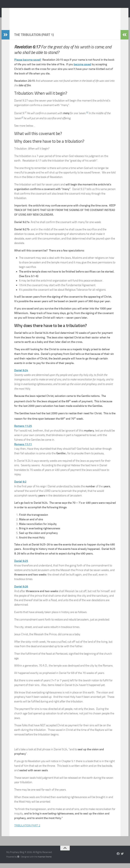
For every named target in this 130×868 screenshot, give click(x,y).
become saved (82, 69)
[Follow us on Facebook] (118, 858)
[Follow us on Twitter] (122, 858)
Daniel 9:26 (21, 591)
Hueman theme (45, 861)
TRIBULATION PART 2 (27, 830)
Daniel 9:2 (20, 486)
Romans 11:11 (23, 449)
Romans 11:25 (23, 431)
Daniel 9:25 (21, 566)
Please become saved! (28, 64)
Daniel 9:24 (21, 375)
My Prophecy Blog (31, 11)
